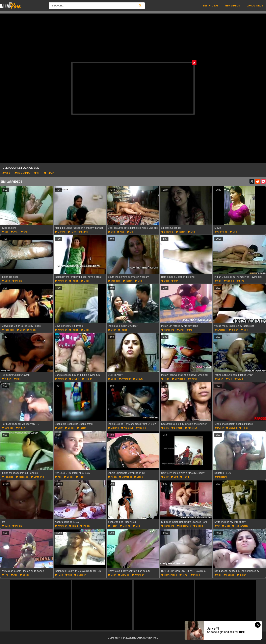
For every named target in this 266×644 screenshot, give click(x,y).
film (240, 281)
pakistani (221, 477)
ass (58, 477)
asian (31, 330)
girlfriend (221, 232)
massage (22, 477)
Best (206, 6)
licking (60, 232)
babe (112, 379)
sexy (21, 330)
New (228, 6)
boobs (70, 428)
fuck (72, 232)
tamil (73, 526)
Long (250, 6)
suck (6, 526)
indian (49, 173)
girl (229, 379)
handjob (8, 477)
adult (238, 379)
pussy (219, 428)
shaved (231, 428)
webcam (114, 281)
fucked (229, 575)
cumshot (125, 477)
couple (229, 281)
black (138, 477)
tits (5, 575)
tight (243, 428)
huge (80, 477)
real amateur (241, 526)
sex (5, 232)
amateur (61, 281)
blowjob (177, 428)
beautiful (167, 232)
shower (193, 379)
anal (14, 232)
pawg (184, 477)
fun (175, 281)
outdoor (7, 428)
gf (37, 173)
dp (189, 330)
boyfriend (178, 379)
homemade (22, 173)
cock (6, 281)
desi (192, 232)
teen (165, 379)
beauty (138, 379)
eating (83, 232)
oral (24, 232)
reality (87, 379)
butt (174, 477)
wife (6, 173)
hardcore (8, 330)
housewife (184, 526)
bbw (165, 477)
